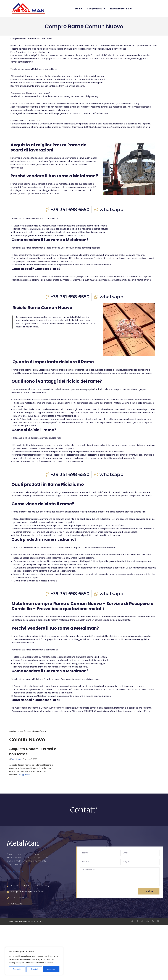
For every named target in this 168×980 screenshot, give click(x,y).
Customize (17, 969)
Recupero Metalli (121, 9)
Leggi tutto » (26, 830)
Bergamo (27, 785)
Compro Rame (96, 9)
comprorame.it (15, 927)
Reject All (34, 969)
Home (79, 9)
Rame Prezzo (17, 813)
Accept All (51, 969)
